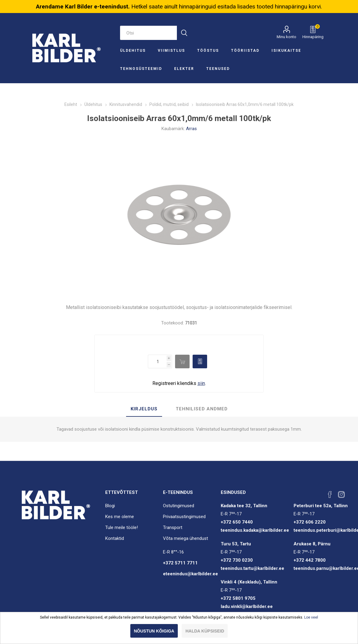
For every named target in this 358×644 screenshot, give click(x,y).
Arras (191, 129)
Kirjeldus (144, 409)
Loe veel (311, 617)
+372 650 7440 (237, 522)
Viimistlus (171, 51)
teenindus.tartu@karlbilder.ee (252, 568)
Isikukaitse (286, 51)
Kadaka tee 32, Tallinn (244, 506)
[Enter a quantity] (157, 361)
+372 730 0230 (237, 560)
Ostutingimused (179, 506)
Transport (173, 527)
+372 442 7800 (310, 560)
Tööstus (208, 51)
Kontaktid (115, 538)
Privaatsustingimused (184, 517)
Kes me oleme (120, 517)
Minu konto (286, 37)
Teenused (218, 69)
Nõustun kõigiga (154, 631)
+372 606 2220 (310, 522)
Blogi (110, 506)
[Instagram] (341, 494)
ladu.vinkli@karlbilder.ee (247, 606)
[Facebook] (330, 494)
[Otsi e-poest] (149, 33)
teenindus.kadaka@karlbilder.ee (255, 530)
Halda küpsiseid (205, 631)
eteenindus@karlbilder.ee (190, 574)
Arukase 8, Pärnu (312, 544)
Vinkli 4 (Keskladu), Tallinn (249, 582)
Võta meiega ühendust (186, 538)
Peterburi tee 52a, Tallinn (321, 506)
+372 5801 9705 (238, 598)
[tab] (144, 409)
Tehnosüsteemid (141, 69)
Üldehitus (133, 51)
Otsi (184, 33)
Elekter (184, 69)
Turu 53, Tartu (236, 544)
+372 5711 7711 (180, 563)
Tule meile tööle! (122, 527)
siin (201, 383)
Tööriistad (245, 51)
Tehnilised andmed (202, 409)
